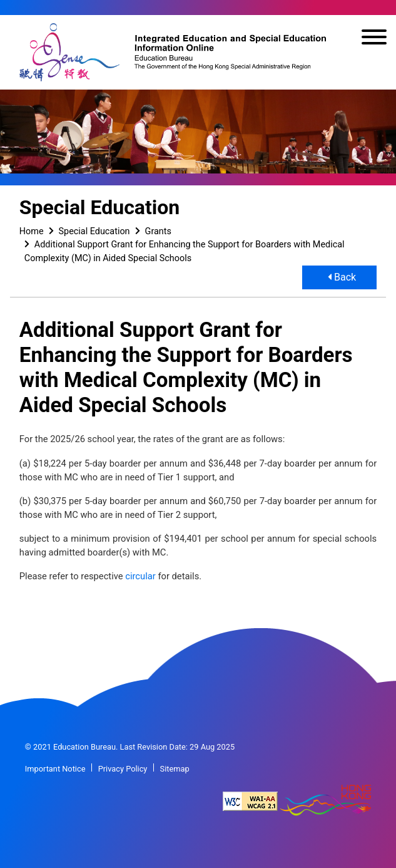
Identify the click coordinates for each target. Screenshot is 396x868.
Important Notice (55, 769)
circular (140, 576)
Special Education (94, 231)
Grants (158, 231)
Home (32, 231)
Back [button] (342, 277)
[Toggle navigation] (374, 39)
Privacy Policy (123, 769)
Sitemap (175, 769)
